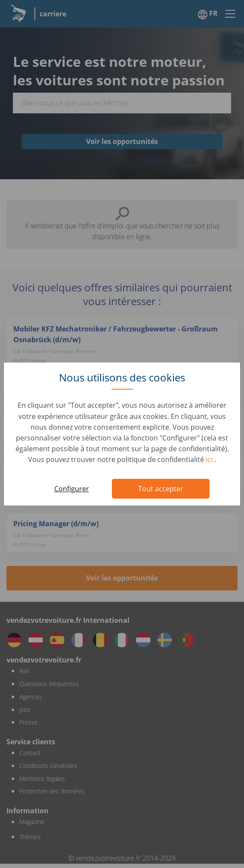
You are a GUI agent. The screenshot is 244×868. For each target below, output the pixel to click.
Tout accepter (161, 489)
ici (210, 459)
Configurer (72, 489)
